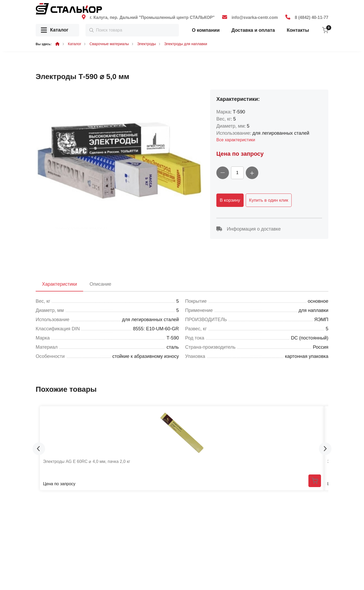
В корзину (230, 200)
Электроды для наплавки (186, 44)
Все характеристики (236, 140)
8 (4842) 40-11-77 (312, 17)
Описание (100, 284)
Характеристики (59, 284)
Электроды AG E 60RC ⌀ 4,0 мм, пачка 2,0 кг (87, 461)
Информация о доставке (248, 229)
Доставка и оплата (253, 30)
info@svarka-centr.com (255, 17)
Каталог (55, 30)
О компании (206, 30)
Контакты (298, 30)
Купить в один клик (269, 200)
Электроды (147, 44)
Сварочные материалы (109, 44)
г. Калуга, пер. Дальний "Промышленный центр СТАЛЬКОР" (152, 17)
